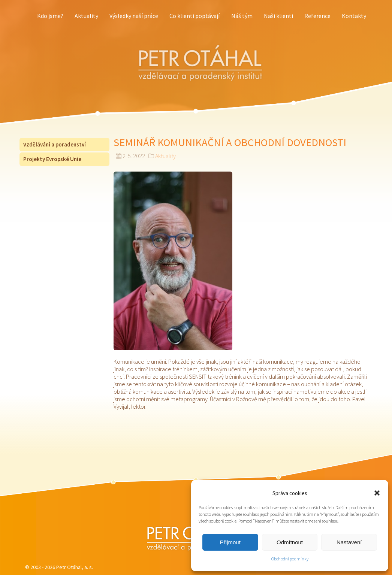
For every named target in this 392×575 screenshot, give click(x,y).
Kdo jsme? (50, 16)
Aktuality (86, 16)
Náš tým (242, 16)
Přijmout (230, 542)
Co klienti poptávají (195, 16)
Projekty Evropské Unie (52, 159)
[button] (377, 493)
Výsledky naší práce (134, 16)
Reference (317, 16)
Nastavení (349, 542)
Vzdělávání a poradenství (55, 144)
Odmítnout (290, 542)
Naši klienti (278, 16)
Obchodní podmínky (290, 559)
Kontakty (354, 16)
